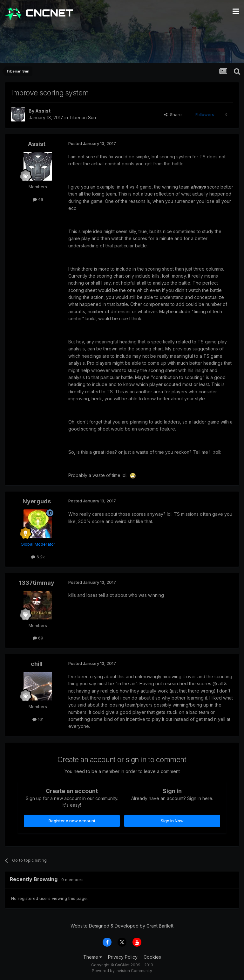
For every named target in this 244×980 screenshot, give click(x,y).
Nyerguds (37, 501)
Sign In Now (172, 821)
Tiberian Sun (83, 117)
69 (38, 638)
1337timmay (37, 583)
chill (37, 664)
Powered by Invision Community (122, 971)
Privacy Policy (123, 957)
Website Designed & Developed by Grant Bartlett (122, 926)
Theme (93, 957)
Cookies (152, 957)
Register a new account (72, 821)
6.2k (38, 557)
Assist (43, 111)
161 (38, 719)
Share (173, 114)
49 (38, 199)
